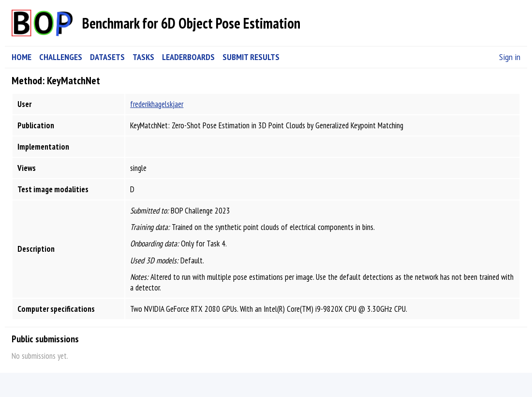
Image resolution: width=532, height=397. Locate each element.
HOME (22, 57)
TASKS (143, 57)
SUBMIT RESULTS (251, 57)
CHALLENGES (61, 57)
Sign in (510, 57)
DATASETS (107, 57)
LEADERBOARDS (188, 57)
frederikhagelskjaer (157, 104)
